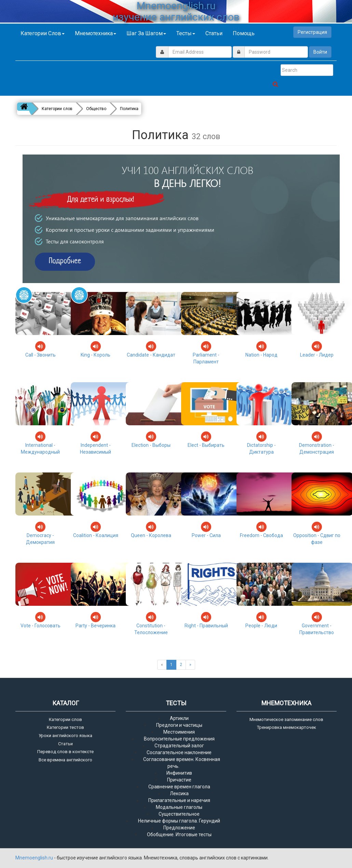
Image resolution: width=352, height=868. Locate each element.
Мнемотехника (96, 33)
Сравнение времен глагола (179, 787)
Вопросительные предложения (179, 739)
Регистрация (312, 32)
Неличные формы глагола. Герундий (179, 821)
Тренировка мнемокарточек (287, 727)
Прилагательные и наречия (179, 800)
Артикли (179, 718)
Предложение (179, 828)
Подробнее (65, 261)
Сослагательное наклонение (179, 752)
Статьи (214, 33)
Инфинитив (179, 773)
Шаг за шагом (146, 33)
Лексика (179, 793)
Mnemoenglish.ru (35, 858)
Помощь (244, 33)
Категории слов (43, 33)
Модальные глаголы (179, 807)
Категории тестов (65, 727)
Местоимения (179, 732)
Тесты (186, 33)
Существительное (179, 814)
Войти (320, 52)
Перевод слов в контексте (65, 752)
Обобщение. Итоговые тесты (179, 834)
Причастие (179, 780)
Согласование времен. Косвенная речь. (182, 763)
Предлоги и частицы (179, 725)
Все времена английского (65, 760)
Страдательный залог (179, 746)
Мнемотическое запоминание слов (286, 719)
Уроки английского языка (65, 736)
